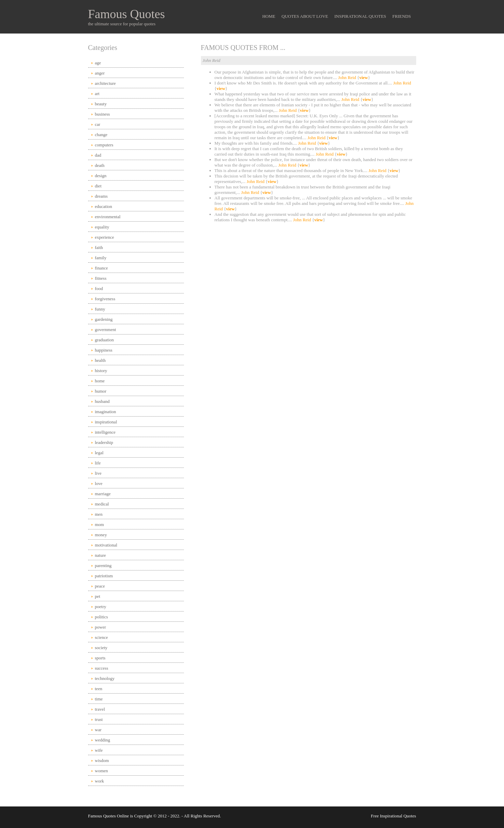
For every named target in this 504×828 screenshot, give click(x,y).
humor (101, 391)
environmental (108, 217)
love (99, 483)
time (99, 699)
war (98, 730)
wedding (103, 740)
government (106, 330)
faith (99, 247)
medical (102, 504)
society (101, 648)
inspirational (106, 422)
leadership (104, 442)
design (101, 176)
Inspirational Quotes (360, 16)
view (363, 77)
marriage (103, 494)
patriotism (104, 576)
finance (101, 268)
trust (99, 719)
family (101, 258)
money (101, 535)
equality (102, 227)
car (98, 124)
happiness (104, 350)
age (98, 63)
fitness (101, 278)
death (100, 165)
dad (98, 155)
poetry (101, 607)
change (101, 135)
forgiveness (105, 299)
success (102, 668)
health (100, 360)
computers (104, 145)
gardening (104, 319)
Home (269, 16)
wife (99, 750)
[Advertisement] (309, 280)
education (104, 206)
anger (100, 73)
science (101, 637)
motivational (106, 545)
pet (98, 596)
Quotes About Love (305, 16)
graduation (105, 340)
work (100, 781)
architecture (105, 83)
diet (98, 186)
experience (105, 237)
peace (100, 586)
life (98, 463)
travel (100, 709)
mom (100, 524)
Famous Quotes (127, 14)
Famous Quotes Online (109, 816)
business (103, 114)
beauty (101, 104)
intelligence (105, 432)
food (99, 288)
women (101, 771)
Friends (401, 16)
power (101, 627)
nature (100, 555)
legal (99, 453)
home (100, 381)
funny (100, 309)
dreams (101, 196)
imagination (106, 412)
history (101, 371)
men (99, 514)
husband (102, 401)
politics (101, 617)
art (97, 94)
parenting (103, 566)
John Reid (347, 77)
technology (105, 678)
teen (99, 689)
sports (100, 658)
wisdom (102, 760)
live (98, 473)
